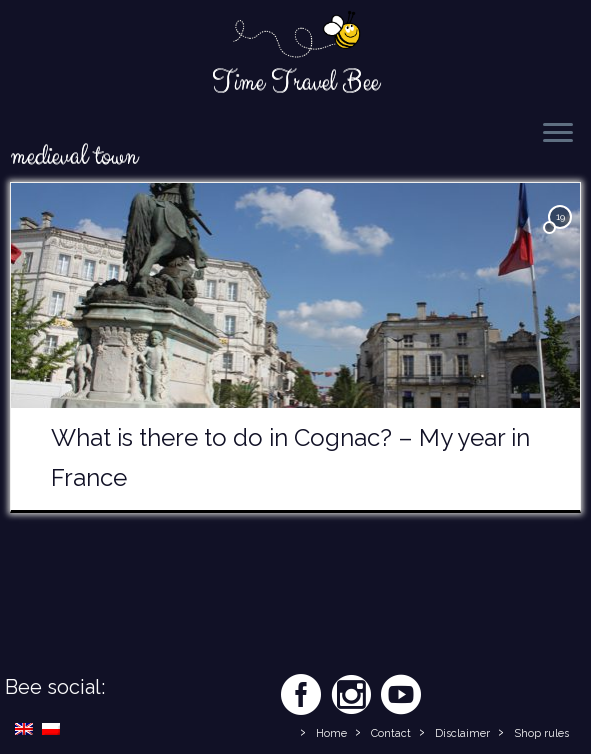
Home (331, 733)
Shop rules (541, 733)
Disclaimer (462, 733)
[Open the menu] (558, 134)
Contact (391, 733)
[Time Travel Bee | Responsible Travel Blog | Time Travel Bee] (295, 36)
